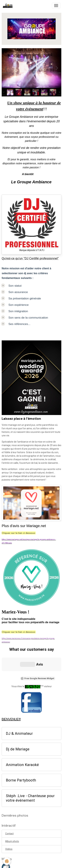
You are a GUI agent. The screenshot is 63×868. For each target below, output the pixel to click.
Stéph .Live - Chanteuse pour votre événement (30, 764)
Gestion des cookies (32, 863)
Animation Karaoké (22, 730)
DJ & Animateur (19, 699)
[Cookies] (7, 861)
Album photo (12, 807)
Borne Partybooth (21, 746)
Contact (9, 799)
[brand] (8, 6)
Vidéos (9, 814)
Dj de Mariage (18, 714)
